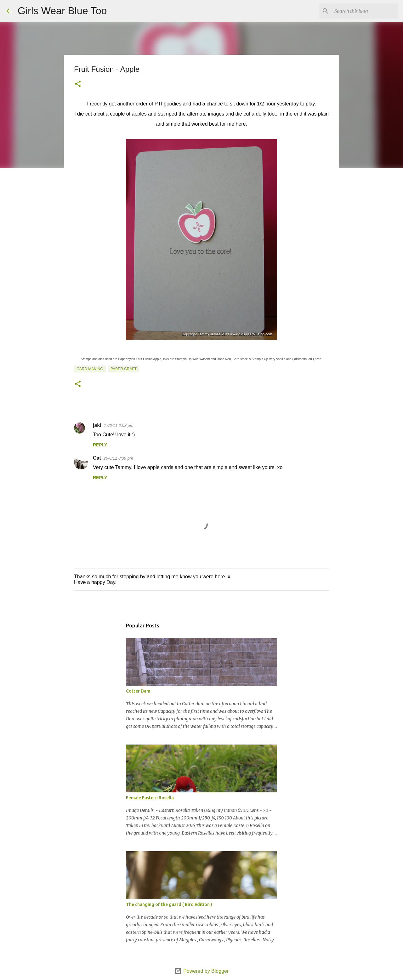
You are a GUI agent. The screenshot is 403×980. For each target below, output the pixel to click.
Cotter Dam (138, 691)
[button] (78, 84)
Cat (97, 458)
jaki (97, 425)
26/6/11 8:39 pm (118, 458)
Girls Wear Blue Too (62, 11)
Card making (90, 369)
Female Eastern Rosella (150, 798)
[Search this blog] (365, 11)
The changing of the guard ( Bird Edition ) (169, 904)
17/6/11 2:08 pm (119, 425)
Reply (100, 445)
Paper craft (124, 369)
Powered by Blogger (202, 971)
